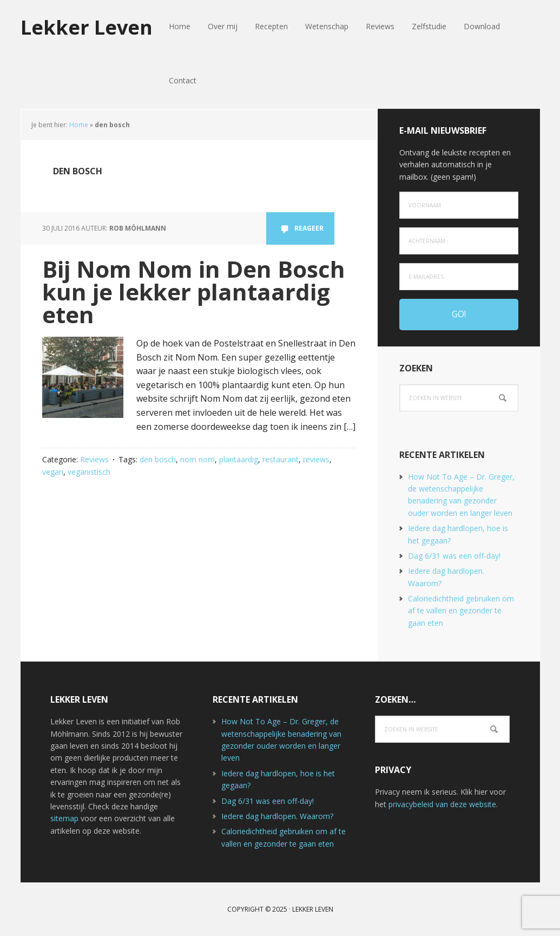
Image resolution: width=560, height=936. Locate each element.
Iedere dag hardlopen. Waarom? (277, 816)
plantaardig (239, 459)
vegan (53, 472)
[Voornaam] (459, 205)
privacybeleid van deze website (442, 804)
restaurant (281, 459)
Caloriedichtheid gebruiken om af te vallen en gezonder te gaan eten (461, 611)
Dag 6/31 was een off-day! (454, 556)
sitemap (64, 818)
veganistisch (89, 472)
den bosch (158, 459)
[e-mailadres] (459, 277)
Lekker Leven (87, 27)
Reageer (309, 228)
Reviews (94, 459)
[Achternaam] (459, 241)
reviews (316, 459)
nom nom (197, 459)
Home (79, 125)
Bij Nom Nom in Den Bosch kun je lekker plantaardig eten (194, 292)
